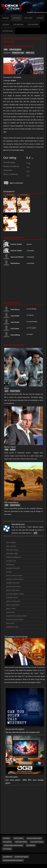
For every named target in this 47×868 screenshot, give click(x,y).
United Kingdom (15, 49)
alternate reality (12, 553)
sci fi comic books (37, 842)
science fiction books (34, 838)
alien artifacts (11, 542)
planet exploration (13, 590)
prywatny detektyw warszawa (13, 860)
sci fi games (7, 842)
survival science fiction (15, 620)
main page (6, 18)
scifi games (6, 24)
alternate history (12, 550)
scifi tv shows (28, 18)
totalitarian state (18, 53)
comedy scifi (11, 561)
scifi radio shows (18, 24)
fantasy (9, 572)
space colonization (13, 601)
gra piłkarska (8, 857)
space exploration (13, 605)
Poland (13, 450)
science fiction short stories (13, 845)
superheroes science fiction (17, 616)
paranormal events (13, 586)
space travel (11, 609)
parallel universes (13, 583)
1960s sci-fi (30, 53)
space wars (11, 612)
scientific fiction (12, 597)
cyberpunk (10, 564)
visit (35, 533)
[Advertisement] (23, 284)
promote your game (21, 857)
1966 (6, 49)
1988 (7, 450)
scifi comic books (33, 24)
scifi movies (16, 18)
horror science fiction (14, 575)
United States (15, 391)
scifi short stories (8, 31)
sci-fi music (7, 849)
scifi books (40, 18)
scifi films (7, 838)
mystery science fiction (15, 579)
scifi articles (31, 845)
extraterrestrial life (13, 568)
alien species (11, 546)
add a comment (13, 183)
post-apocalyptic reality (15, 594)
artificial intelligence (14, 557)
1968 (7, 505)
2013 (7, 391)
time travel (10, 623)
